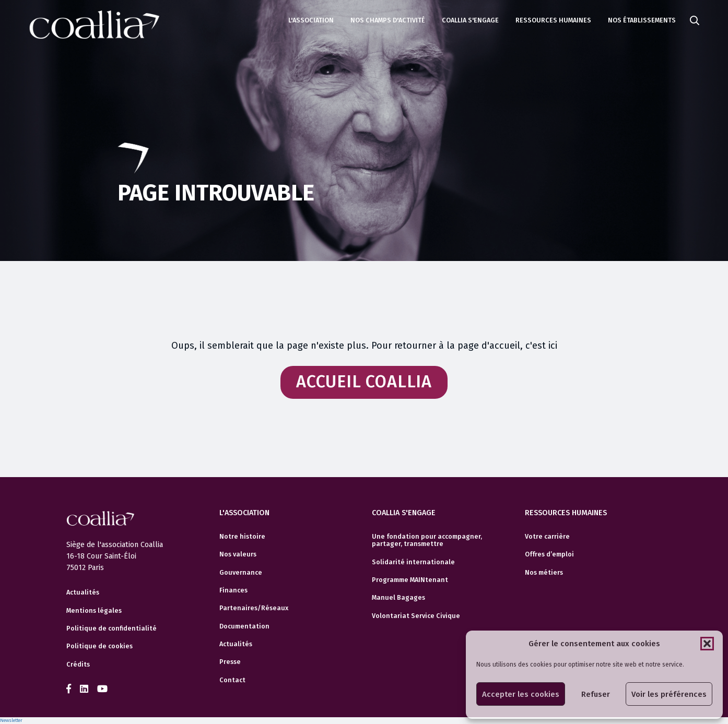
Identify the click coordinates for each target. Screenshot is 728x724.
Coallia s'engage (470, 20)
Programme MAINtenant (410, 580)
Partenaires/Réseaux (254, 608)
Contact (232, 680)
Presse (230, 662)
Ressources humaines (553, 20)
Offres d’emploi (549, 554)
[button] (707, 644)
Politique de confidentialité (111, 628)
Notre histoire (242, 537)
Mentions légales (94, 611)
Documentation (244, 626)
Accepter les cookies (521, 694)
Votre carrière (547, 537)
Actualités (83, 592)
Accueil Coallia (364, 382)
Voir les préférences (669, 694)
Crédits (78, 664)
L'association (311, 20)
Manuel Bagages (398, 598)
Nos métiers (544, 573)
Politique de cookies (99, 646)
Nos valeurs (238, 554)
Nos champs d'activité (388, 20)
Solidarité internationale (413, 562)
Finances (233, 590)
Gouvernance (241, 573)
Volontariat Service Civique (416, 616)
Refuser (596, 694)
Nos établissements (642, 20)
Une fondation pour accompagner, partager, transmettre (427, 540)
